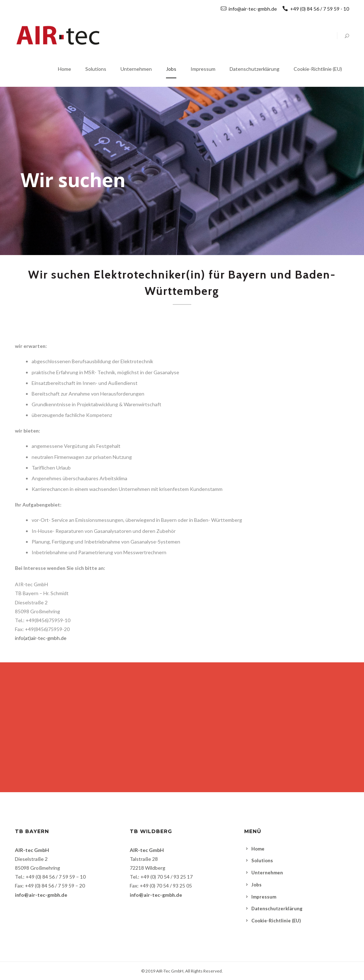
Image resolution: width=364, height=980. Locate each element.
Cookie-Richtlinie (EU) (276, 921)
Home (258, 849)
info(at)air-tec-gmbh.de (41, 638)
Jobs (256, 885)
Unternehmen (267, 873)
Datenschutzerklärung (277, 909)
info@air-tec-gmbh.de (253, 9)
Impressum (264, 897)
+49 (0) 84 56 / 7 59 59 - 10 (316, 9)
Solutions (262, 860)
